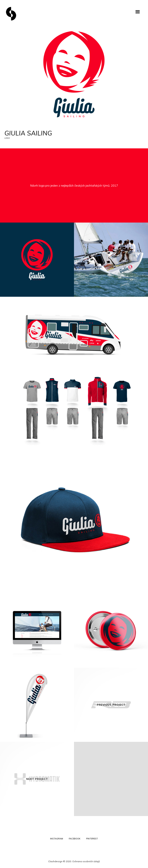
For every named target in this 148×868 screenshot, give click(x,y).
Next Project (37, 779)
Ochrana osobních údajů (86, 861)
